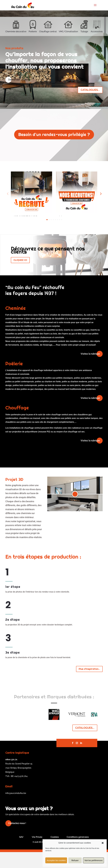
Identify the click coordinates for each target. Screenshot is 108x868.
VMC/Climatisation (68, 32)
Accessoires (97, 32)
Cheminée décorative (16, 32)
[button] (103, 843)
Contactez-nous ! (17, 839)
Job (61, 217)
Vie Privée (37, 853)
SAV (21, 853)
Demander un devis (19, 80)
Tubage (84, 32)
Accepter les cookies (56, 860)
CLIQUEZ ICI (20, 276)
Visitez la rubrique (90, 370)
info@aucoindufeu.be (16, 809)
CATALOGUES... (90, 90)
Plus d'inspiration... (89, 685)
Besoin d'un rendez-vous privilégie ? (54, 134)
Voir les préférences (93, 860)
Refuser (75, 860)
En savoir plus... (25, 224)
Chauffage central (48, 32)
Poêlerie (33, 32)
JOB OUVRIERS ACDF (25, 217)
